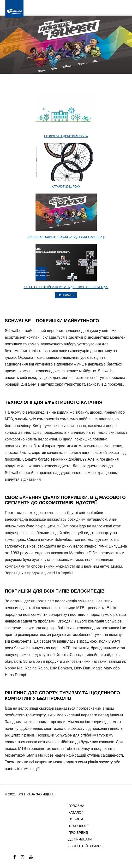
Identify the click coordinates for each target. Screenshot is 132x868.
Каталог (76, 812)
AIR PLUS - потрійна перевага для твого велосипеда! (66, 287)
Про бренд (78, 833)
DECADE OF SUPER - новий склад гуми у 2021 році (66, 237)
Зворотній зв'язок (86, 846)
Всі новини (66, 295)
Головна (76, 806)
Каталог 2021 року (66, 187)
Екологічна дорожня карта (66, 136)
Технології (78, 826)
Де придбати (80, 839)
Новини (76, 819)
